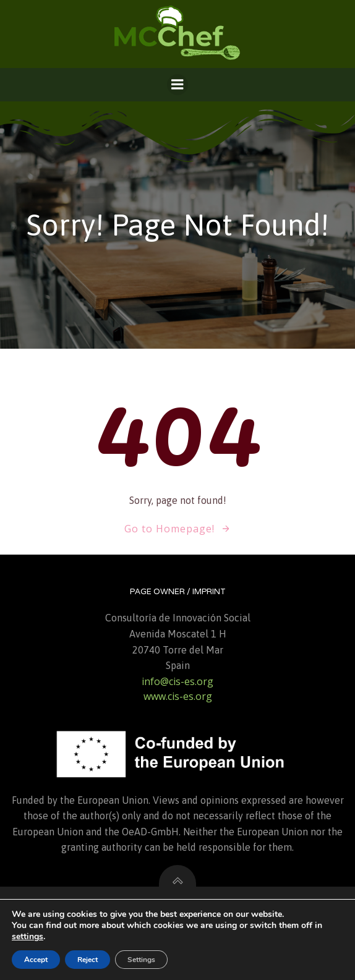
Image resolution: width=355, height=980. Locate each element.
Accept (36, 960)
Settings (141, 960)
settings (28, 937)
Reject (88, 960)
